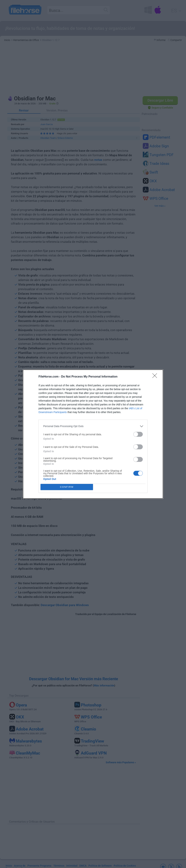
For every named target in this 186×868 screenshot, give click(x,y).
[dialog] (93, 434)
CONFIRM (67, 487)
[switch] (138, 434)
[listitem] (93, 426)
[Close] (156, 377)
